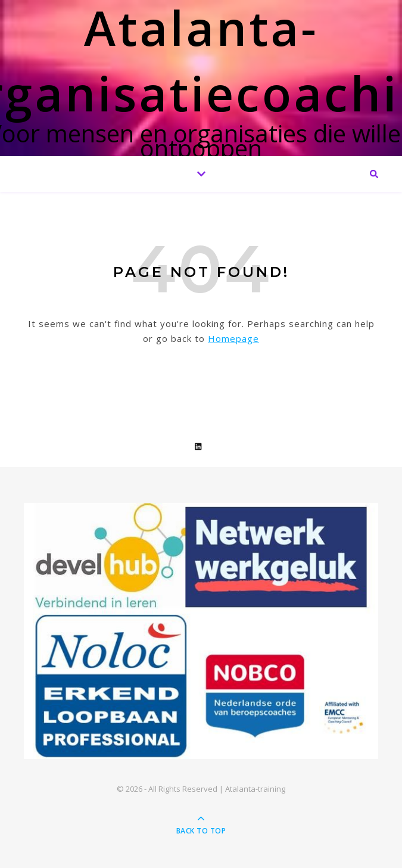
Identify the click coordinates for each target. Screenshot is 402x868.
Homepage (233, 338)
